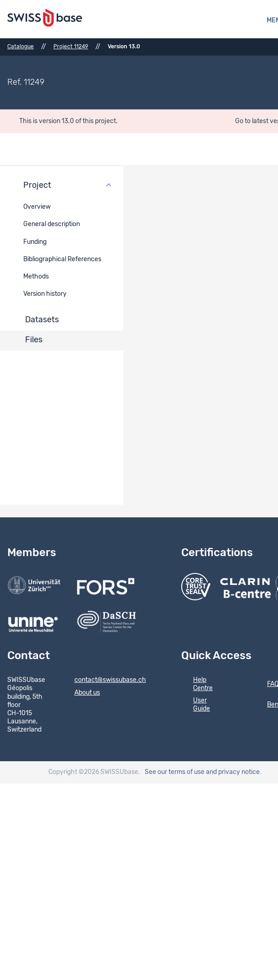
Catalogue (21, 46)
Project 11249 (71, 46)
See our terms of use (175, 772)
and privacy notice (233, 772)
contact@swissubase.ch (104, 681)
